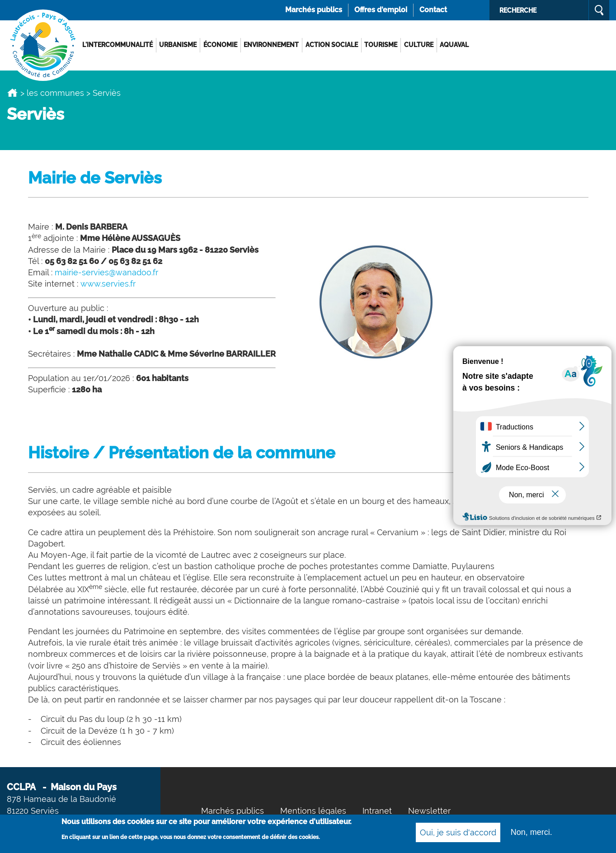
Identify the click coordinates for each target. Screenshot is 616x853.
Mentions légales (313, 811)
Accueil (12, 93)
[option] (308, 70)
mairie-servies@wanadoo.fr (106, 272)
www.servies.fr (108, 284)
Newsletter (429, 811)
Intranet (377, 811)
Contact (433, 10)
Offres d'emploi (381, 10)
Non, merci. (531, 833)
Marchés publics (314, 10)
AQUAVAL (454, 45)
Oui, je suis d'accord (458, 833)
